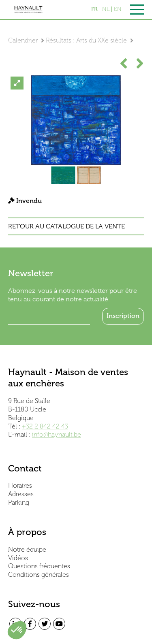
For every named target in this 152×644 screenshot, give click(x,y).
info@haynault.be (57, 434)
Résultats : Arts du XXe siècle (86, 40)
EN (118, 9)
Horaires (20, 485)
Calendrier (23, 40)
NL (106, 9)
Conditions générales (39, 575)
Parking (19, 502)
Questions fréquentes (39, 566)
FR (94, 9)
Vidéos (18, 558)
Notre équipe (27, 549)
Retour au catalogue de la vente (66, 226)
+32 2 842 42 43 (45, 426)
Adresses (21, 494)
